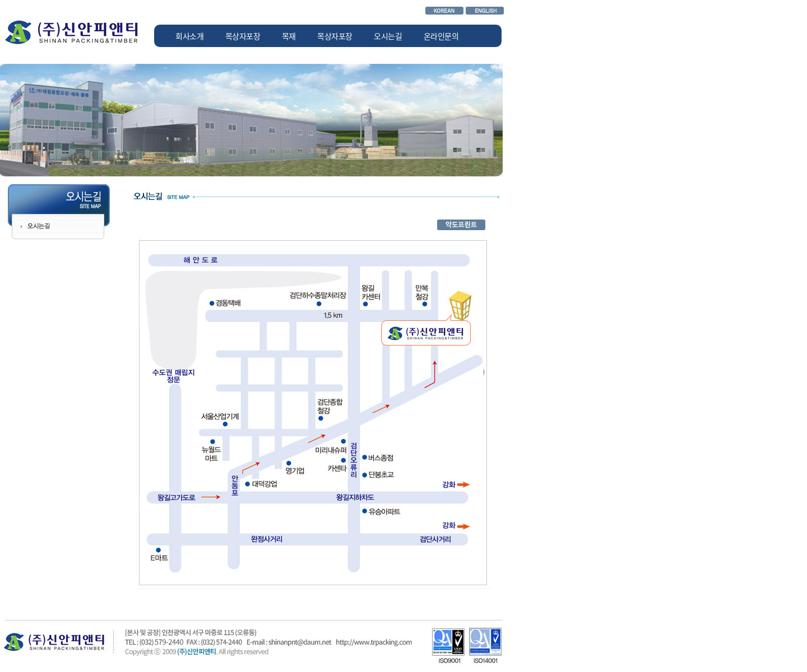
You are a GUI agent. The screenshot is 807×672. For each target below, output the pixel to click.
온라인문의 (441, 36)
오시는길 (388, 36)
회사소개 (189, 36)
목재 (289, 36)
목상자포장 (243, 36)
